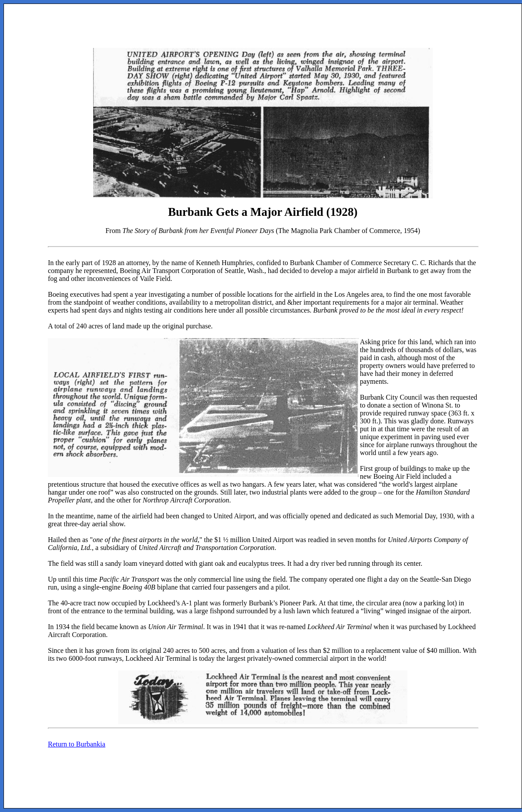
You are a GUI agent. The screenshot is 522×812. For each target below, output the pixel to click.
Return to (77, 744)
